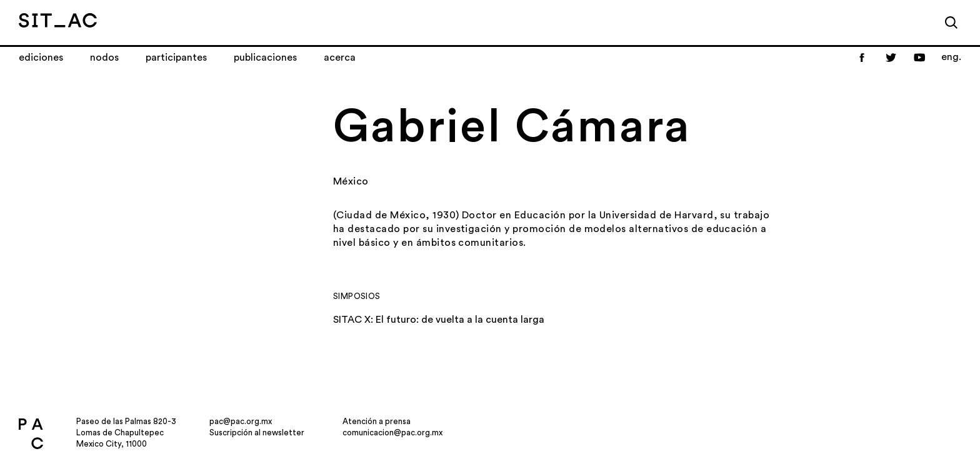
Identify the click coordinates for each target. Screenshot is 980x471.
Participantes (176, 58)
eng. (951, 57)
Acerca (340, 58)
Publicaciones (265, 58)
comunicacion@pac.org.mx (392, 433)
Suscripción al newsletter (257, 433)
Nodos (104, 58)
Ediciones (41, 58)
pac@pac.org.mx (241, 421)
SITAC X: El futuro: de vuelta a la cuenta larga (439, 320)
